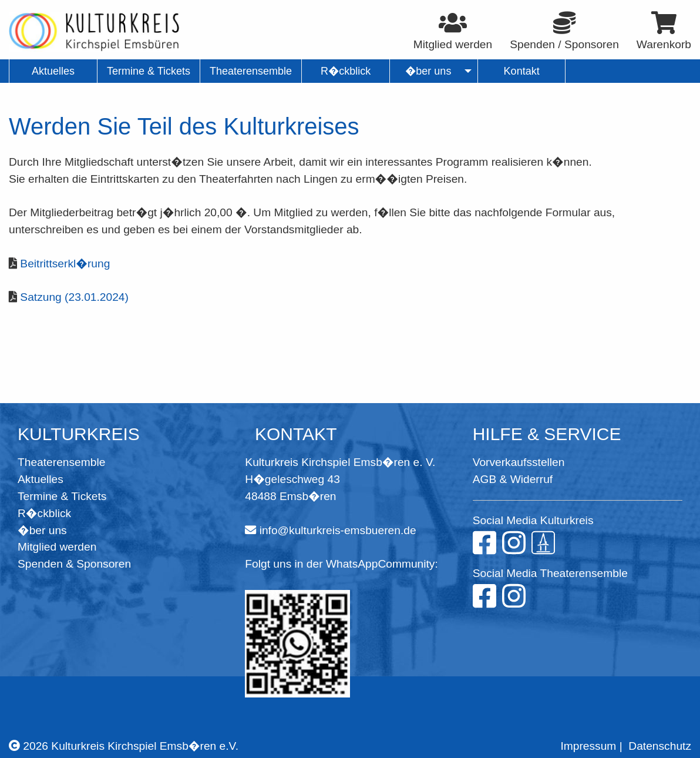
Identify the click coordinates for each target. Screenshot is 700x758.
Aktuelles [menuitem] (53, 71)
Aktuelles (41, 479)
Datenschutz (660, 746)
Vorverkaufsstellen (519, 462)
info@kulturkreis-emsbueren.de (338, 530)
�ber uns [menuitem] (428, 71)
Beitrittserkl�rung (65, 264)
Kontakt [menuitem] (522, 71)
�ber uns (42, 530)
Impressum (588, 746)
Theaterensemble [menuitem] (251, 71)
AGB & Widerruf (513, 479)
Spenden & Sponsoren (74, 564)
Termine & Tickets (62, 496)
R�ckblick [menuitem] (346, 71)
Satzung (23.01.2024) (74, 297)
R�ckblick (44, 513)
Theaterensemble (61, 462)
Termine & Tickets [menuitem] (149, 71)
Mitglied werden (57, 547)
